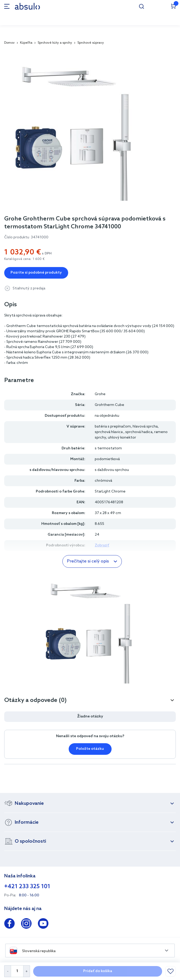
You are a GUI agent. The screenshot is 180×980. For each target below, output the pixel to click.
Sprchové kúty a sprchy (55, 43)
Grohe (100, 394)
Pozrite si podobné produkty (36, 273)
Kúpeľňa (26, 43)
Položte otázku (90, 749)
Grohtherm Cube (109, 405)
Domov (9, 43)
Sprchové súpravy (91, 43)
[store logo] (27, 6)
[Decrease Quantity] (7, 971)
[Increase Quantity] (27, 971)
